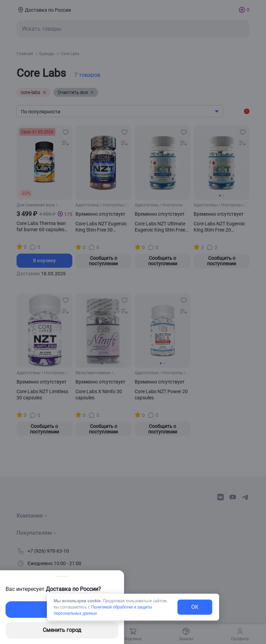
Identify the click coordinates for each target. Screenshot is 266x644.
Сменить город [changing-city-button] (62, 630)
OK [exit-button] (195, 607)
